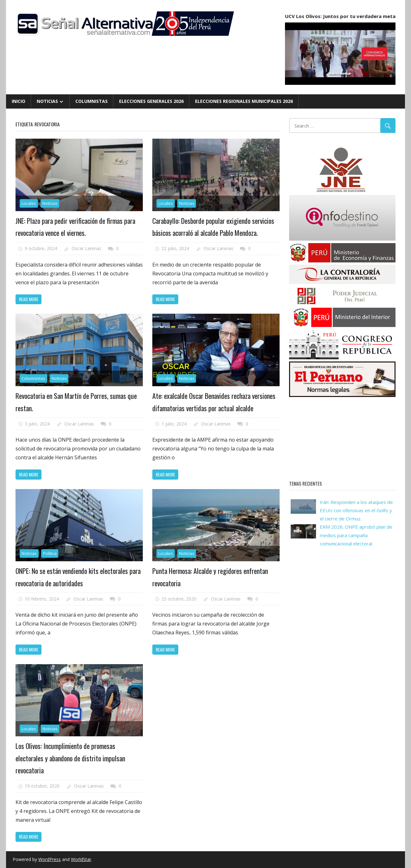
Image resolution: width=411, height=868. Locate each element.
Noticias (47, 101)
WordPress (50, 859)
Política (50, 553)
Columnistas (92, 101)
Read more (29, 299)
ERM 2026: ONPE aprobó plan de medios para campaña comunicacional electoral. (356, 535)
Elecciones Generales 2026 (151, 101)
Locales (29, 203)
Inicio (19, 101)
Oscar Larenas (86, 248)
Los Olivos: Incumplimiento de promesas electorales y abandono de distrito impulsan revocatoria (70, 758)
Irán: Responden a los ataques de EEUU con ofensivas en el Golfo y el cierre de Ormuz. (356, 510)
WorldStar (81, 859)
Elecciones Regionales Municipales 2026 (244, 101)
